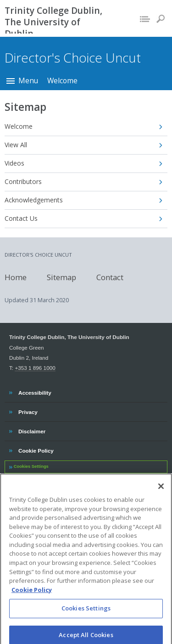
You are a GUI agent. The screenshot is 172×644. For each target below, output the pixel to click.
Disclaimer (32, 430)
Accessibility (35, 391)
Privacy (28, 411)
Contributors (23, 181)
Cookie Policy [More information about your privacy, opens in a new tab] (32, 595)
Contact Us (21, 218)
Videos (14, 163)
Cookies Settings (31, 466)
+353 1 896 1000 (35, 368)
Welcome (62, 80)
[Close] (161, 492)
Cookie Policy (36, 449)
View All (16, 145)
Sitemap (61, 277)
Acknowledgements (34, 200)
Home (16, 277)
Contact (110, 277)
